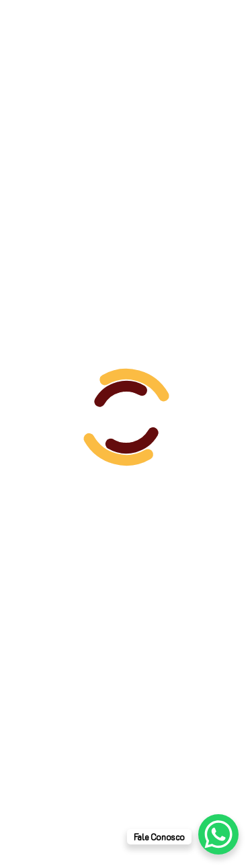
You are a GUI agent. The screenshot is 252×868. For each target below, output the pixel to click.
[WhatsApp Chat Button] (218, 834)
